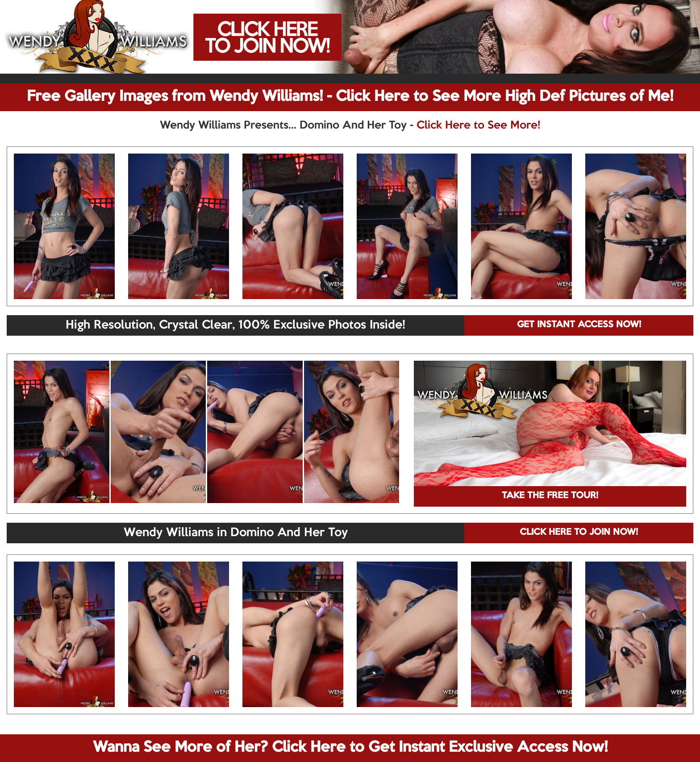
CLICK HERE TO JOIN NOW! (579, 533)
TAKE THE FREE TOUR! (550, 496)
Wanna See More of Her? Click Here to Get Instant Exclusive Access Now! (350, 748)
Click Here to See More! (478, 125)
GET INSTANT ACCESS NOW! (579, 325)
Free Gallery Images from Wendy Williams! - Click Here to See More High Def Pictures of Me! (350, 97)
